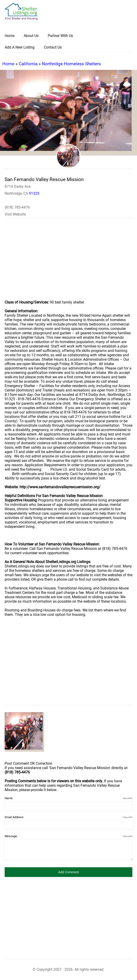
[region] (68, 262)
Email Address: (68, 817)
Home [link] (9, 36)
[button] (68, 872)
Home (8, 64)
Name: (68, 798)
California (28, 64)
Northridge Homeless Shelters (71, 64)
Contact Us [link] (53, 47)
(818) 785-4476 (17, 207)
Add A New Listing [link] (20, 47)
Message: (68, 836)
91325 (34, 193)
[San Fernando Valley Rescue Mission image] (24, 732)
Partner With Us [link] (60, 36)
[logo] (21, 11)
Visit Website (15, 214)
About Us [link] (31, 36)
